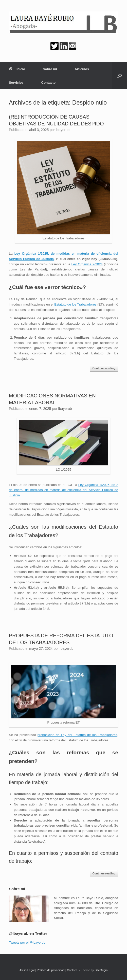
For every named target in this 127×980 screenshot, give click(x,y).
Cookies (72, 970)
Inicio (17, 69)
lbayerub (63, 130)
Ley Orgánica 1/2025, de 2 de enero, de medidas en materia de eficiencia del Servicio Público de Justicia (63, 490)
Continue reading (104, 368)
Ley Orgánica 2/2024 (87, 264)
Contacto (48, 83)
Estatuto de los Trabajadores (75, 304)
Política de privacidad (51, 970)
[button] (120, 76)
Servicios (16, 83)
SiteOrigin (101, 970)
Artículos (82, 69)
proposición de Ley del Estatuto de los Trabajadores (77, 735)
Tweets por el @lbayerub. (28, 942)
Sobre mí (50, 69)
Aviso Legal (27, 970)
